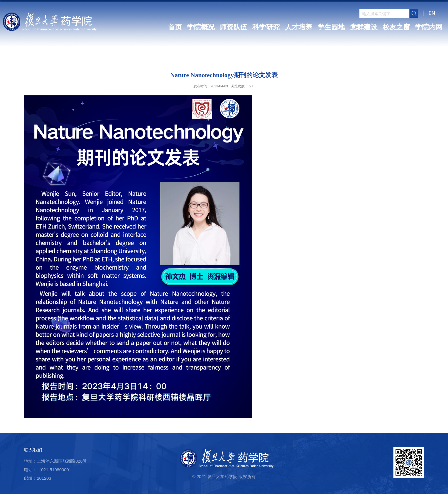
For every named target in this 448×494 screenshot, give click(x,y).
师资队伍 (233, 27)
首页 (175, 27)
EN (432, 13)
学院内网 (429, 27)
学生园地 (331, 27)
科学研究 (266, 27)
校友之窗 (396, 27)
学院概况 (201, 27)
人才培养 (299, 27)
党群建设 (364, 27)
